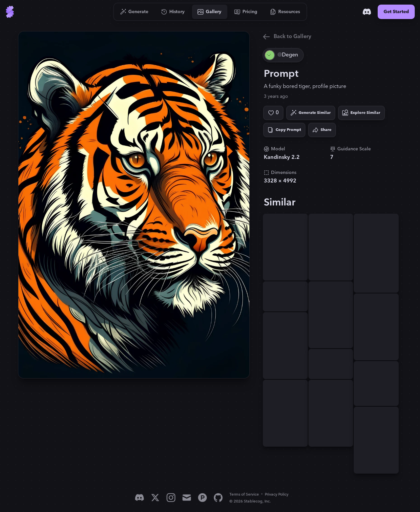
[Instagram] (171, 498)
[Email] (187, 498)
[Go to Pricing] (246, 12)
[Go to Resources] (285, 12)
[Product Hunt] (202, 498)
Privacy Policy (277, 494)
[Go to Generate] (134, 12)
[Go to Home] (10, 12)
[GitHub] (218, 498)
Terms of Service (244, 494)
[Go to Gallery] (210, 12)
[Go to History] (173, 12)
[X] (155, 498)
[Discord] (367, 12)
